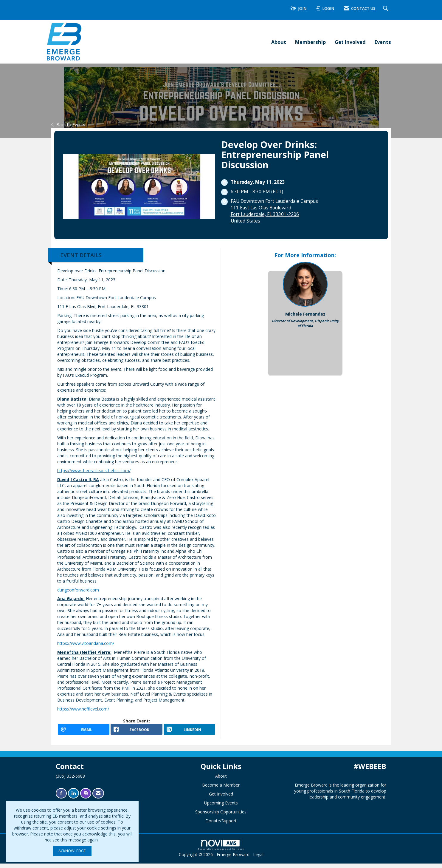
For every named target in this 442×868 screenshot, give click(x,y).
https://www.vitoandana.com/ (86, 643)
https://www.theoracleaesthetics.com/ (94, 471)
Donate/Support (221, 825)
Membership (310, 42)
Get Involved (350, 42)
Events (383, 42)
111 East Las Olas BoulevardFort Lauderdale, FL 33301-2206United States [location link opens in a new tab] (265, 214)
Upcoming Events (221, 807)
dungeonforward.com (78, 590)
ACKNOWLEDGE (72, 851)
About (279, 42)
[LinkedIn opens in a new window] (190, 731)
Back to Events (68, 125)
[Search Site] (386, 9)
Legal (258, 859)
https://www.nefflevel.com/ (83, 709)
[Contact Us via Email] (98, 797)
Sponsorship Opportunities (221, 816)
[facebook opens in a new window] (137, 731)
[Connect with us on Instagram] (86, 797)
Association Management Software (221, 849)
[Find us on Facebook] (61, 797)
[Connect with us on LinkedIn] (73, 797)
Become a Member (221, 789)
